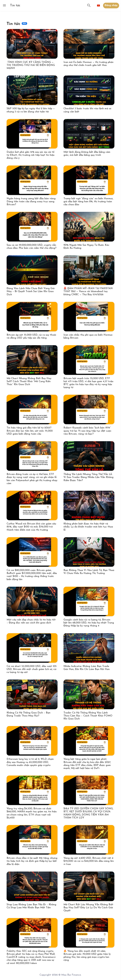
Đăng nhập (111, 5)
